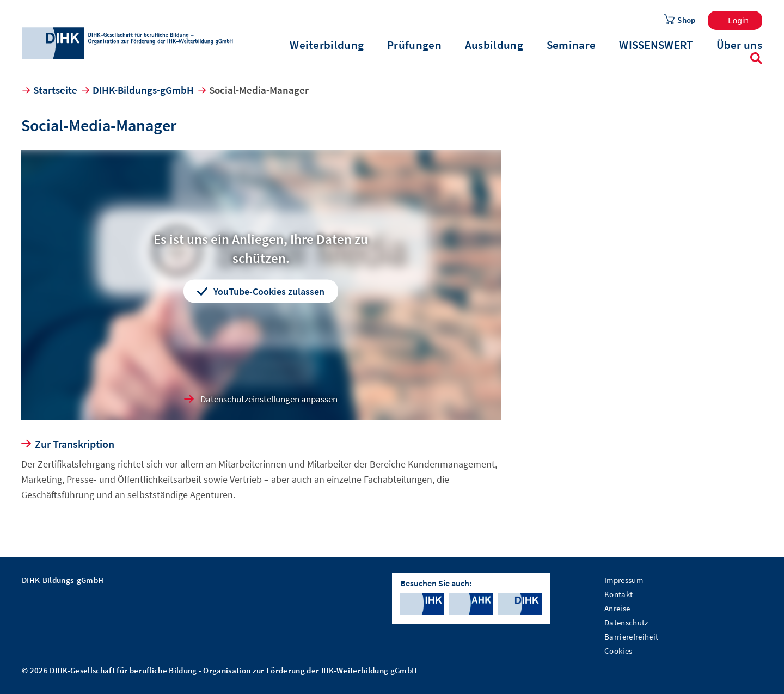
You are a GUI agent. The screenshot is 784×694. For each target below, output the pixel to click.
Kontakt (618, 594)
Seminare (571, 45)
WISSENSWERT (656, 45)
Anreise (617, 608)
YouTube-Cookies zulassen (269, 291)
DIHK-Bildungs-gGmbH (143, 90)
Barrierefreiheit (631, 637)
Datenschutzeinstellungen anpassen (269, 399)
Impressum (624, 580)
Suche (756, 58)
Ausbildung (494, 45)
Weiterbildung (327, 45)
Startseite (55, 90)
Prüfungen (414, 45)
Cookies (618, 651)
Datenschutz (626, 622)
